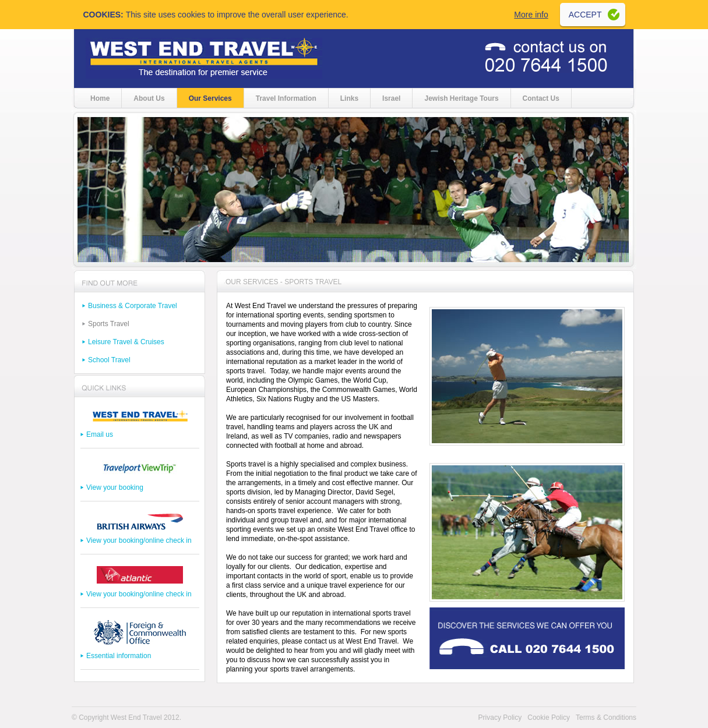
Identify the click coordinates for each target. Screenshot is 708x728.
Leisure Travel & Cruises (126, 342)
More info (531, 15)
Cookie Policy (549, 718)
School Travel (109, 360)
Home (100, 98)
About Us (149, 98)
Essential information (119, 656)
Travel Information (286, 98)
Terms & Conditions (606, 718)
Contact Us (541, 98)
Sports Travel (109, 324)
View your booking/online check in (139, 540)
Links (349, 98)
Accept (585, 15)
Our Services (210, 98)
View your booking (115, 487)
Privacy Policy (500, 718)
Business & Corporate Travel (133, 306)
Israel (391, 98)
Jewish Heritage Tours (461, 98)
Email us (100, 434)
